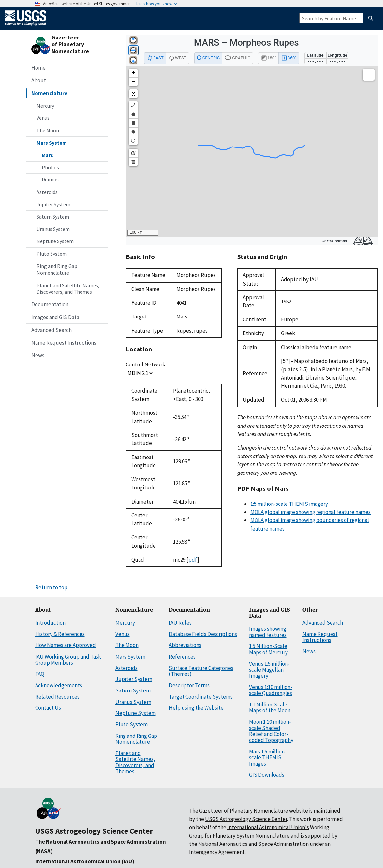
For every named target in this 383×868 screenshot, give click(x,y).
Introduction (50, 623)
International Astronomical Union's (268, 827)
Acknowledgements (59, 685)
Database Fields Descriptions (203, 634)
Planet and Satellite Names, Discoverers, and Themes (68, 289)
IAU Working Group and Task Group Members (68, 660)
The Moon (48, 130)
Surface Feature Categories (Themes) (201, 671)
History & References (60, 634)
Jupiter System (53, 204)
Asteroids (47, 192)
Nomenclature (49, 93)
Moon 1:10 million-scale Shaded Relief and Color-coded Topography (271, 731)
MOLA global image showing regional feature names (310, 512)
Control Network (146, 364)
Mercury (45, 106)
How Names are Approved (66, 645)
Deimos (50, 179)
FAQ (40, 674)
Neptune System (55, 241)
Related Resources (57, 697)
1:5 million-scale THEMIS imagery (289, 504)
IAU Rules (180, 623)
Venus (43, 118)
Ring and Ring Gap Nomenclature (57, 269)
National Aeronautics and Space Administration (253, 844)
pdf (193, 560)
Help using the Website (196, 708)
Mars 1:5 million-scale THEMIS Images (268, 758)
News (38, 355)
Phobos (50, 167)
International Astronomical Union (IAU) (85, 861)
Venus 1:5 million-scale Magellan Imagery (269, 670)
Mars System (52, 143)
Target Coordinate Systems (201, 697)
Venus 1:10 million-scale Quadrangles (271, 690)
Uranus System (53, 229)
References (182, 657)
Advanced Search (52, 330)
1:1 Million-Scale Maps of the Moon (270, 708)
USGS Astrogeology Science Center (94, 831)
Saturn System (53, 217)
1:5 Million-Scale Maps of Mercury (268, 649)
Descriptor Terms (189, 685)
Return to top (51, 587)
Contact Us (48, 708)
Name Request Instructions (64, 343)
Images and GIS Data (55, 317)
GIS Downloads (267, 775)
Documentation (50, 304)
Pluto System (52, 254)
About (39, 80)
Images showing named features (268, 632)
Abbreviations (185, 645)
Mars (47, 155)
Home (38, 68)
